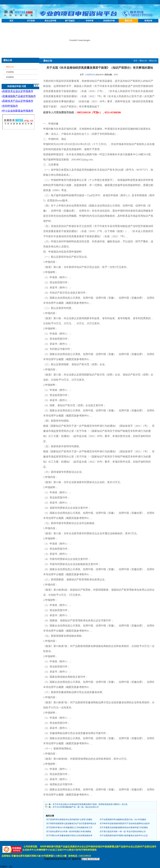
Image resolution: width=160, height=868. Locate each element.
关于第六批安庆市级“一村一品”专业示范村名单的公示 (123, 832)
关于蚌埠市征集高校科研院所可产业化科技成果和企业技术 (125, 824)
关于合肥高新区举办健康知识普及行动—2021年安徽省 (123, 820)
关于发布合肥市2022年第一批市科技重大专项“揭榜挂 (69, 832)
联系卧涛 (148, 21)
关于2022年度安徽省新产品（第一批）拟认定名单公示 (76, 807)
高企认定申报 (50, 21)
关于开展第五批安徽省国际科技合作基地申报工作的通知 (124, 828)
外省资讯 (10, 77)
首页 (11, 21)
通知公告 (128, 21)
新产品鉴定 (70, 21)
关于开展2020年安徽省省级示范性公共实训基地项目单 (69, 836)
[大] (87, 75)
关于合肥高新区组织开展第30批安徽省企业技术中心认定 (124, 836)
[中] (90, 75)
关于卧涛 (31, 21)
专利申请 (89, 21)
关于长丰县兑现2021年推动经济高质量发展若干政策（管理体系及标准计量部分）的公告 (90, 804)
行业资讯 (10, 72)
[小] (94, 75)
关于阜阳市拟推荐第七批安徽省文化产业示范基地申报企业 (71, 824)
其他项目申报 (109, 21)
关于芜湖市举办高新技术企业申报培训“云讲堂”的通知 (69, 820)
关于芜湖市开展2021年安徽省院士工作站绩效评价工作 (69, 828)
